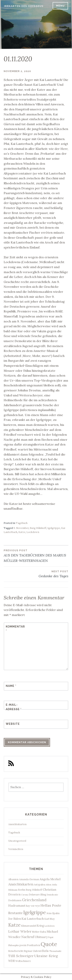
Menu (60, 6)
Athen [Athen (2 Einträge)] (48, 885)
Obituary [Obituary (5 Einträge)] (41, 937)
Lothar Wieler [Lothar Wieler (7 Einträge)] (20, 931)
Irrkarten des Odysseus (24, 6)
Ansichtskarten (17, 824)
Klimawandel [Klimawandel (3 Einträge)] (29, 926)
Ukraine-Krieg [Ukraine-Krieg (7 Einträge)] (46, 956)
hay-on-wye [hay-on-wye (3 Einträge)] (33, 906)
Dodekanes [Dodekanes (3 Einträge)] (15, 900)
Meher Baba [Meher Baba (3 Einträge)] (39, 932)
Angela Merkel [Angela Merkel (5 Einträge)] (50, 879)
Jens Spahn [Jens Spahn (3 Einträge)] (53, 913)
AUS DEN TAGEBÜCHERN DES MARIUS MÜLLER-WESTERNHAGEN (36, 556)
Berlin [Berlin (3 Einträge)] (22, 890)
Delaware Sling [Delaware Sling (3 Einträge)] (38, 894)
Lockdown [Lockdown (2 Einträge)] (50, 926)
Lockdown (33, 532)
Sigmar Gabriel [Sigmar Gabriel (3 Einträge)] (33, 951)
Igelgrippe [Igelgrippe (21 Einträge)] (35, 912)
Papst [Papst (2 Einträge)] (51, 937)
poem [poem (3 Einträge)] (23, 945)
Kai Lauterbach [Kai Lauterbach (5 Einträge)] (33, 919)
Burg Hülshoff (38, 528)
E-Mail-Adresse (14, 707)
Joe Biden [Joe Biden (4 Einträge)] (15, 919)
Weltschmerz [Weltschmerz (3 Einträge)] (23, 961)
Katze (22, 532)
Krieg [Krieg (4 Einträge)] (40, 926)
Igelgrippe (54, 528)
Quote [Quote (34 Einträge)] (49, 944)
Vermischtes (16, 849)
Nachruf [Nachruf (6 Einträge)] (28, 937)
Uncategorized (17, 841)
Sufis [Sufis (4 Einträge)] (45, 951)
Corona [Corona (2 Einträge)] (25, 895)
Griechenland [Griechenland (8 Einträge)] (34, 900)
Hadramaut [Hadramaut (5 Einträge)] (17, 905)
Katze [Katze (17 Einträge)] (14, 925)
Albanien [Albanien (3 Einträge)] (13, 879)
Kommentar (15, 629)
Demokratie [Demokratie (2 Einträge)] (52, 895)
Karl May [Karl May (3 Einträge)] (50, 919)
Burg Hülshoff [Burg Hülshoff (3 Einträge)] (34, 890)
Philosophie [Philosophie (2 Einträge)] (14, 945)
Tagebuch (22, 523)
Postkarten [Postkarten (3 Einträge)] (34, 945)
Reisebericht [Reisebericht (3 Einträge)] (16, 951)
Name (11, 686)
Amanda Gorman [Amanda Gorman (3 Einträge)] (29, 879)
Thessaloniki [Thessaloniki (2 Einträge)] (55, 951)
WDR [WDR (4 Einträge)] (12, 961)
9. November (21, 528)
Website (13, 724)
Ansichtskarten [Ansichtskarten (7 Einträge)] (21, 884)
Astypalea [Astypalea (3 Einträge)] (39, 884)
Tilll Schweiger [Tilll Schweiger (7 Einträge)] (21, 956)
